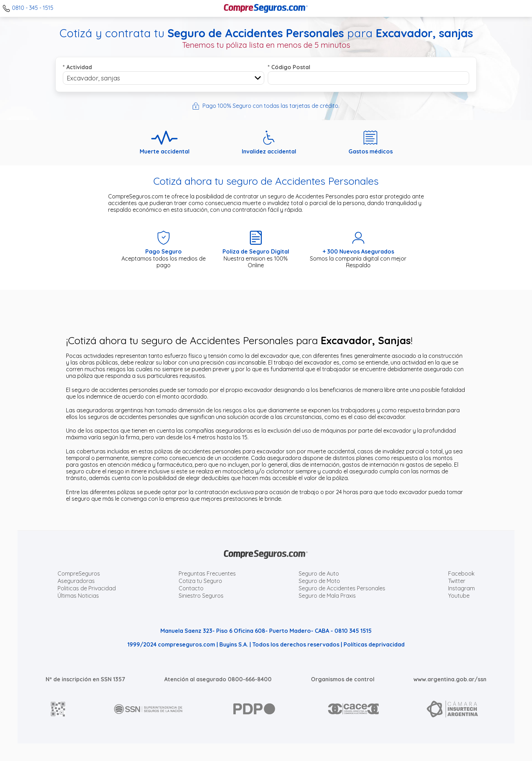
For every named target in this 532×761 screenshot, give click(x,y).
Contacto (191, 588)
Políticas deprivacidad (374, 644)
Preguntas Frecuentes (207, 573)
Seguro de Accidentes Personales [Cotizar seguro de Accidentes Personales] (342, 588)
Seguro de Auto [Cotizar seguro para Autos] (319, 573)
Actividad (77, 67)
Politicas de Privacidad (87, 588)
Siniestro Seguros (201, 596)
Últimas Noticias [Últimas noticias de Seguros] (78, 596)
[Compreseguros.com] (266, 8)
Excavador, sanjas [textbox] (93, 78)
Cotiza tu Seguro (200, 581)
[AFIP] (58, 709)
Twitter (457, 581)
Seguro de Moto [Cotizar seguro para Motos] (319, 581)
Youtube (459, 596)
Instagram (461, 588)
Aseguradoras (76, 581)
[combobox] (164, 78)
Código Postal (289, 67)
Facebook (461, 573)
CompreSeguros (79, 573)
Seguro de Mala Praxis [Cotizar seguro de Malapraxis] (327, 596)
